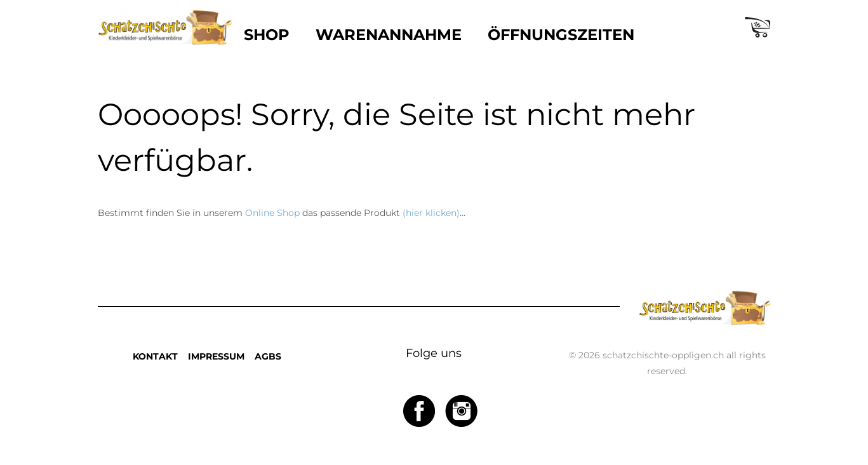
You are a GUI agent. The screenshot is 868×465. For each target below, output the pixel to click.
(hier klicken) (431, 213)
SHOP (267, 35)
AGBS (268, 356)
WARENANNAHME (389, 35)
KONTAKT (155, 356)
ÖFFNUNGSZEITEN (561, 35)
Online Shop (272, 213)
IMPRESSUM (216, 356)
